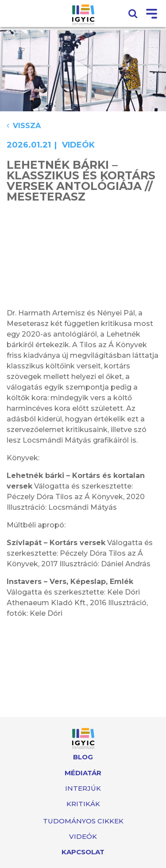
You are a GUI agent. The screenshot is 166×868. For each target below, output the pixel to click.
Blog (83, 757)
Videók (83, 836)
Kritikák (83, 804)
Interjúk (83, 788)
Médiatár (83, 773)
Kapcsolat (83, 852)
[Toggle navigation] (152, 14)
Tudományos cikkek (83, 821)
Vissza (24, 126)
